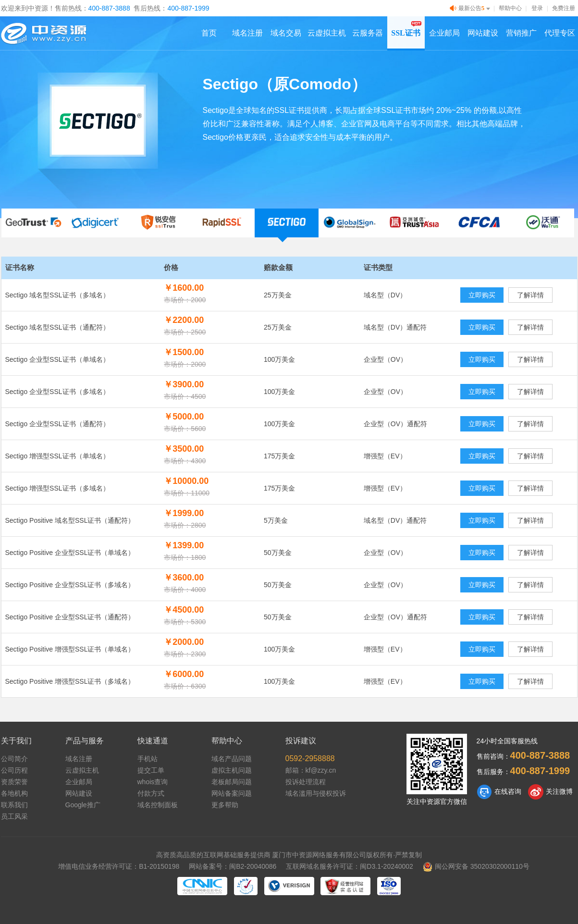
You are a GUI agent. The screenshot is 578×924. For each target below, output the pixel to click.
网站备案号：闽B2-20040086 (233, 866)
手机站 (148, 759)
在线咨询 (499, 792)
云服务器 (368, 33)
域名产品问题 (232, 759)
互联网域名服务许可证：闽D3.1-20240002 (350, 866)
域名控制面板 (158, 805)
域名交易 (286, 33)
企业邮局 (444, 33)
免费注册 (564, 8)
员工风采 (14, 816)
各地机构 (14, 793)
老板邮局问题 (232, 782)
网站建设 (483, 33)
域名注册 (247, 33)
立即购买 (482, 295)
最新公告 (471, 8)
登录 (537, 8)
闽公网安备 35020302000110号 (476, 866)
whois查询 (153, 782)
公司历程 (14, 770)
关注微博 (550, 792)
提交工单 (151, 770)
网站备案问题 (232, 793)
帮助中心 (510, 8)
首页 (209, 33)
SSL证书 (406, 33)
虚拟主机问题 (232, 770)
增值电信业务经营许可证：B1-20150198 (119, 866)
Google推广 (83, 805)
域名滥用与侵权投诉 (316, 793)
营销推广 (521, 33)
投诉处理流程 (306, 782)
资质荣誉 (14, 782)
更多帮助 (225, 805)
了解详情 (530, 295)
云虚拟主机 (327, 33)
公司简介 (14, 759)
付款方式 (151, 793)
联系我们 (14, 805)
